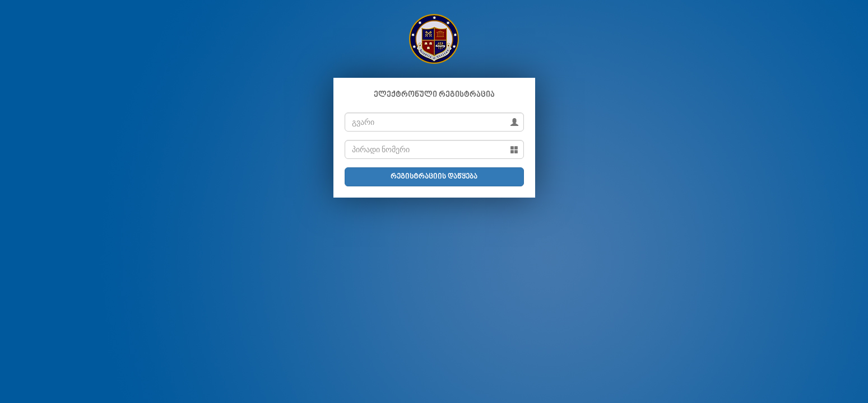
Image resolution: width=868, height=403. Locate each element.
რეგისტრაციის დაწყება (434, 177)
